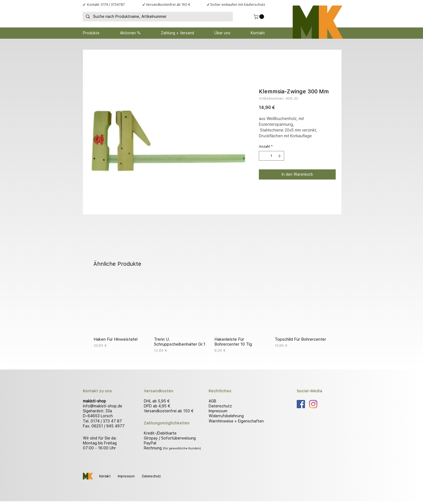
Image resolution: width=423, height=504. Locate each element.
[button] (259, 17)
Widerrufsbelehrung (226, 416)
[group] (212, 315)
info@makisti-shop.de (103, 406)
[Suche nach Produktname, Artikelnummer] (157, 17)
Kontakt (105, 476)
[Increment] (280, 156)
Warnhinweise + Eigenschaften (236, 421)
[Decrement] (263, 156)
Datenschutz (220, 406)
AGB (212, 401)
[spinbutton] (271, 156)
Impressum (218, 411)
